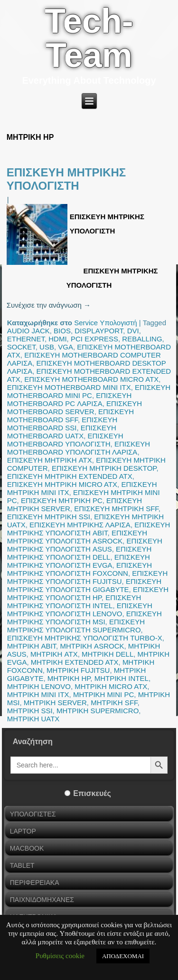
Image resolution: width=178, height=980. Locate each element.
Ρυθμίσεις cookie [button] (60, 956)
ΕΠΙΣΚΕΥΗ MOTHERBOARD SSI (62, 424)
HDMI (57, 339)
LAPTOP (23, 831)
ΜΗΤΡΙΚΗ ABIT (32, 646)
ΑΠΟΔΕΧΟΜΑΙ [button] (123, 956)
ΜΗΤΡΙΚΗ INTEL (122, 678)
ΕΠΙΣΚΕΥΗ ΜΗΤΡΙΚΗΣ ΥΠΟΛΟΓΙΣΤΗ (66, 179)
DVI (133, 331)
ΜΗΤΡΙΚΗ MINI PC (103, 694)
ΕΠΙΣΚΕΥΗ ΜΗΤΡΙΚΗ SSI (49, 517)
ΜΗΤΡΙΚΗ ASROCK (92, 646)
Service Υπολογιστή (105, 323)
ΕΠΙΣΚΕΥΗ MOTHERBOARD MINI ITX (69, 387)
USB (47, 347)
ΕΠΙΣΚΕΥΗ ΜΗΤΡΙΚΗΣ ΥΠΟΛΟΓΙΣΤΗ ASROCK (77, 537)
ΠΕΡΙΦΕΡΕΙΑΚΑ (35, 883)
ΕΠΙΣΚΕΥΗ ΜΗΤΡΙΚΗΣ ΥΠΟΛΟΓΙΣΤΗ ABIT (89, 529)
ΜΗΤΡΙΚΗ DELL (108, 654)
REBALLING (142, 339)
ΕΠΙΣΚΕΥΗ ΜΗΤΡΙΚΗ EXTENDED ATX (70, 476)
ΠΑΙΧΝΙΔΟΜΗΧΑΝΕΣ (42, 900)
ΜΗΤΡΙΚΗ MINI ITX (38, 694)
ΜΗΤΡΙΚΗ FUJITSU (78, 670)
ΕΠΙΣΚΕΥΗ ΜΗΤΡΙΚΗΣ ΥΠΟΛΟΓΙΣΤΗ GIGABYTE (84, 585)
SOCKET (21, 347)
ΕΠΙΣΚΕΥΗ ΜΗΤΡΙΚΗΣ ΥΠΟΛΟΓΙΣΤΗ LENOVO (80, 610)
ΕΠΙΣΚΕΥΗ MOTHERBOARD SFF (70, 416)
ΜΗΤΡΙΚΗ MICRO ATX (111, 686)
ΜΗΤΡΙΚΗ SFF (114, 703)
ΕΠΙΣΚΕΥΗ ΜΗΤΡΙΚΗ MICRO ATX (62, 484)
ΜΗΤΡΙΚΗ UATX (33, 719)
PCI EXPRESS (94, 339)
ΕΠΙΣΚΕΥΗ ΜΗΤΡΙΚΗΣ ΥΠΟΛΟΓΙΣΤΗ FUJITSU (88, 577)
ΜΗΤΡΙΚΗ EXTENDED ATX (75, 662)
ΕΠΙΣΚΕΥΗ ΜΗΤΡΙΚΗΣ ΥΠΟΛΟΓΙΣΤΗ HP (88, 593)
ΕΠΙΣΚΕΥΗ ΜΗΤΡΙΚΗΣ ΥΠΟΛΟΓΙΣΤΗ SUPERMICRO (76, 626)
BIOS (62, 331)
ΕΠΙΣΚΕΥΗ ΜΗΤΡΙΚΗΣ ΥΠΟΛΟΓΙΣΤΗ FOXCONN (80, 569)
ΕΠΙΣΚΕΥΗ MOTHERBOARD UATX (62, 432)
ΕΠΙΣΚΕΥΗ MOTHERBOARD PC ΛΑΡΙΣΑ (70, 399)
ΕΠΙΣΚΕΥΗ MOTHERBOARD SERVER (75, 408)
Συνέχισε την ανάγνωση (49, 305)
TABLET (22, 865)
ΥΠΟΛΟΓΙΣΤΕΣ (33, 814)
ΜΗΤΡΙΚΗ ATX (54, 654)
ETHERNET (26, 339)
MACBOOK (27, 848)
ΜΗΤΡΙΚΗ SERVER (55, 703)
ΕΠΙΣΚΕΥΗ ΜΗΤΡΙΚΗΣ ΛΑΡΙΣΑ (80, 525)
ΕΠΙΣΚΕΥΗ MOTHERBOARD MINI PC (89, 391)
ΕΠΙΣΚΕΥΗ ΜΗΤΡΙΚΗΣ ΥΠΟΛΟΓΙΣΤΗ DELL (79, 553)
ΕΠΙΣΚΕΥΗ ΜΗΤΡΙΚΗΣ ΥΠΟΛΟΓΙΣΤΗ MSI (84, 618)
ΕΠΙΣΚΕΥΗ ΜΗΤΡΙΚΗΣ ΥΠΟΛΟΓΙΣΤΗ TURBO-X (85, 638)
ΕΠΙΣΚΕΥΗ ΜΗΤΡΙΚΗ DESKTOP (104, 468)
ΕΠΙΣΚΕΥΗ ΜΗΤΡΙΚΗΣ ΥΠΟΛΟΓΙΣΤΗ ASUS (85, 545)
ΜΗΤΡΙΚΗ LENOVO (39, 686)
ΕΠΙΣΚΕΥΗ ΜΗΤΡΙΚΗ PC (62, 500)
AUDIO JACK (28, 331)
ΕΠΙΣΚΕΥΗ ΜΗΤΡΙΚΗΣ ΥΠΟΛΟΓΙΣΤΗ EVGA (79, 561)
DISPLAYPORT (99, 331)
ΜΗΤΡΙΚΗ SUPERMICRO (98, 711)
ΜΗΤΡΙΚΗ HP (69, 678)
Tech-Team (89, 38)
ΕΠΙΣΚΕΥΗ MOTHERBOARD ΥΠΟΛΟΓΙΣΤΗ (65, 440)
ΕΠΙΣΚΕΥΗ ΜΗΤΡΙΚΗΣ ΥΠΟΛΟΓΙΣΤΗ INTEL (74, 602)
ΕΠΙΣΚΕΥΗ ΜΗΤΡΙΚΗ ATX (50, 460)
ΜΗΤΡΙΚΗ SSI (30, 711)
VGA (66, 347)
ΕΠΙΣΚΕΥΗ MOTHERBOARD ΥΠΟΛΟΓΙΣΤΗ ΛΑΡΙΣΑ (79, 448)
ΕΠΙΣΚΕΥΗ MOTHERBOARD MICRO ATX (91, 379)
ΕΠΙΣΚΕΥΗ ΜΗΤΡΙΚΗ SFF (116, 509)
